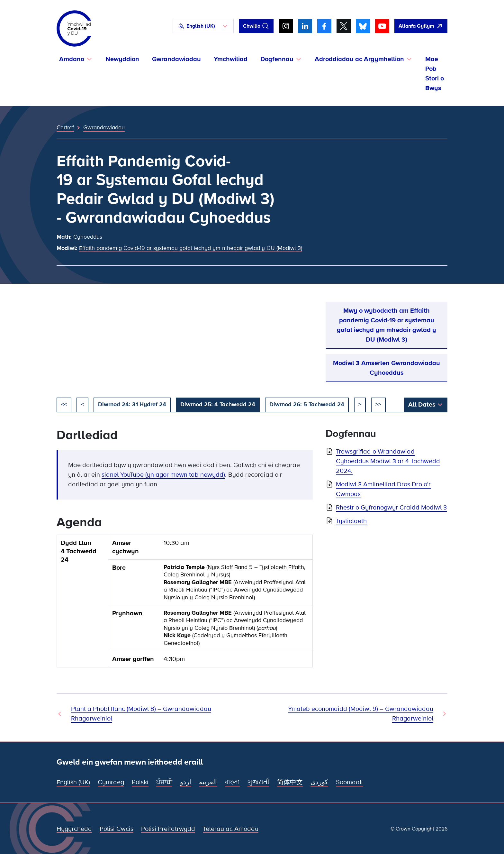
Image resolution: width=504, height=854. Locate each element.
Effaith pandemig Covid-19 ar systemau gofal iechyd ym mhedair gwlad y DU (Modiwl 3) (191, 248)
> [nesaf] (360, 404)
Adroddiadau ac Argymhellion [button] (359, 59)
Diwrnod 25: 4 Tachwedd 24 (218, 404)
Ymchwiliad (231, 59)
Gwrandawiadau (176, 59)
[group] (185, 604)
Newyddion (122, 59)
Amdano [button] (72, 59)
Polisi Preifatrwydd (168, 829)
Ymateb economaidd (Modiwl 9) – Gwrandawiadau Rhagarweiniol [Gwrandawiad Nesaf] (361, 714)
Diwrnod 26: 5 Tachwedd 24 (307, 404)
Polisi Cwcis (117, 829)
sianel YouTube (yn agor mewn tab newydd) (163, 475)
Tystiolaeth (351, 521)
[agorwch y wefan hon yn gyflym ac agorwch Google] (421, 26)
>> (378, 404)
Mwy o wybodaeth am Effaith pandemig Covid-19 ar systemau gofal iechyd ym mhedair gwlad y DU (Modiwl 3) (387, 325)
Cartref (65, 127)
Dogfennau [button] (277, 59)
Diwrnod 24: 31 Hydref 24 (132, 404)
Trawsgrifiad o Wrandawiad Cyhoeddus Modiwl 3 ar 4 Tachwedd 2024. (388, 461)
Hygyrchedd (74, 829)
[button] (203, 26)
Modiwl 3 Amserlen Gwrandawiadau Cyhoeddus (387, 368)
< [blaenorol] (82, 404)
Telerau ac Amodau (231, 829)
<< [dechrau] (64, 404)
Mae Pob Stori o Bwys (435, 74)
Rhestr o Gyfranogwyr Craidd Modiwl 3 (391, 508)
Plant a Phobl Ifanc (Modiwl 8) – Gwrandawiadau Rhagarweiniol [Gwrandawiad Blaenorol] (141, 714)
